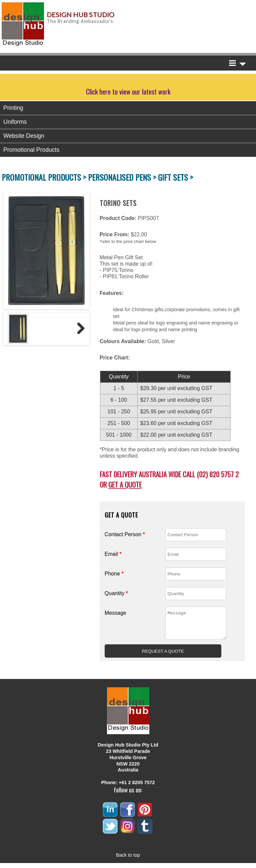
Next (78, 329)
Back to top (128, 860)
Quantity (116, 593)
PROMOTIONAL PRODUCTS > (45, 177)
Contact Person (125, 534)
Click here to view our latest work (128, 92)
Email (113, 554)
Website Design (24, 136)
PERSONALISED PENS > (123, 177)
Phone (114, 574)
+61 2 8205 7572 (137, 787)
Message (115, 613)
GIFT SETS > (175, 177)
